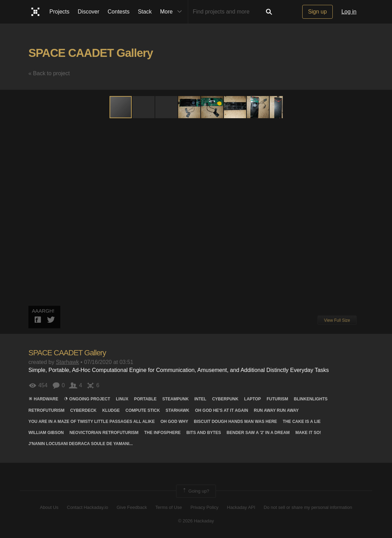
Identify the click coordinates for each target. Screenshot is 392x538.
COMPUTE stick (143, 410)
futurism (277, 399)
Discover (88, 12)
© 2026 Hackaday (196, 521)
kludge (111, 410)
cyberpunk (225, 399)
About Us (49, 507)
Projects (60, 12)
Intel (201, 399)
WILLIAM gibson (46, 433)
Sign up (317, 12)
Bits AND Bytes (204, 433)
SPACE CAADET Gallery (91, 53)
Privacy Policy (204, 507)
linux (122, 399)
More (173, 12)
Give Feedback (132, 507)
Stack (145, 12)
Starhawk (67, 362)
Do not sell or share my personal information (308, 507)
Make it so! (308, 433)
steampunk (175, 399)
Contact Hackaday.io (88, 507)
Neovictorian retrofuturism (104, 433)
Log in (349, 12)
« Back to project (49, 73)
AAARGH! (43, 311)
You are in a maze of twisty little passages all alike (92, 422)
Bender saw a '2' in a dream (258, 433)
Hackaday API (241, 507)
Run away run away (276, 410)
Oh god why (174, 422)
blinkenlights (311, 399)
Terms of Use (169, 507)
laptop (252, 399)
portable (145, 399)
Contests (119, 12)
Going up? (195, 491)
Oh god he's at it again (222, 410)
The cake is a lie (302, 422)
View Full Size (337, 320)
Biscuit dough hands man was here (235, 422)
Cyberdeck (83, 410)
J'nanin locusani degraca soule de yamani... (81, 444)
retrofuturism (46, 410)
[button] (144, 107)
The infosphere (162, 433)
